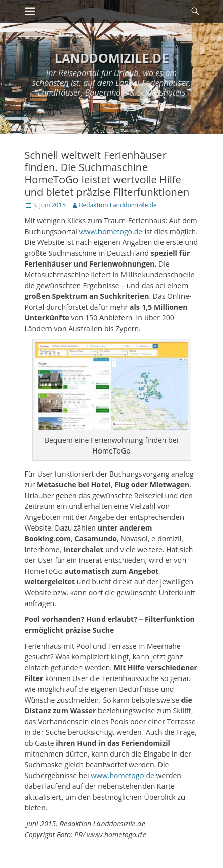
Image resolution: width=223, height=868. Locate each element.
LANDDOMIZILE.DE (112, 58)
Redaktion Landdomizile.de (118, 205)
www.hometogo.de (111, 231)
